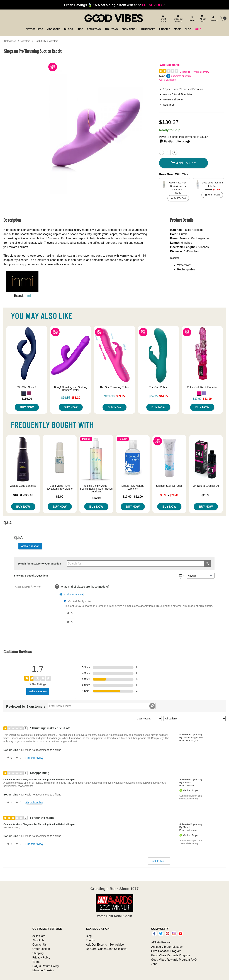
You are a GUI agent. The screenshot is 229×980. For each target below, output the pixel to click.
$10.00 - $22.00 (133, 497)
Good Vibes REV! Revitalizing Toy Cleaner (60, 487)
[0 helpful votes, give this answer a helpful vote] (69, 613)
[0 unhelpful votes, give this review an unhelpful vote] (18, 758)
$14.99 (96, 498)
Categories (10, 41)
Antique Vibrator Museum (167, 947)
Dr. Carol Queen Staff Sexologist (107, 949)
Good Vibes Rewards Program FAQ (174, 960)
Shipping (38, 953)
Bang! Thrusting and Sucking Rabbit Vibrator (71, 389)
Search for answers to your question (39, 564)
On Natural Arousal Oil (206, 486)
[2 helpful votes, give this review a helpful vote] (9, 844)
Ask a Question (168, 80)
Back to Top (159, 861)
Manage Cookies (43, 970)
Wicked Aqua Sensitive (23, 486)
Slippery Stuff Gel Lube (169, 486)
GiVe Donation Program (166, 951)
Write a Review (201, 72)
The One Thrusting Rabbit (114, 387)
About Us (38, 940)
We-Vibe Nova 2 (27, 387)
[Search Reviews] (102, 706)
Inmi (28, 296)
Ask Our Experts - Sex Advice (105, 944)
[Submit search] (207, 564)
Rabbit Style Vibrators (46, 41)
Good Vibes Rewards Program (171, 955)
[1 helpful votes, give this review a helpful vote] (9, 803)
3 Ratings (185, 72)
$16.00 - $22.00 (23, 495)
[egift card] (163, 19)
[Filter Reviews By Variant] (195, 719)
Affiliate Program (162, 942)
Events (90, 940)
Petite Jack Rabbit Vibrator (202, 387)
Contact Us (39, 944)
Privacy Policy (41, 957)
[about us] (202, 19)
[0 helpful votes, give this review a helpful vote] (9, 758)
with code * (114, 5)
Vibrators (25, 41)
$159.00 (27, 399)
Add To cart (183, 163)
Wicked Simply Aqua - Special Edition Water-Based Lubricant (96, 489)
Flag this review (34, 758)
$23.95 (206, 495)
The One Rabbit (158, 387)
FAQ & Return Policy (46, 966)
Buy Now (27, 407)
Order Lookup (41, 949)
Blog (89, 936)
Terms (36, 962)
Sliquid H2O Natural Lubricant (133, 487)
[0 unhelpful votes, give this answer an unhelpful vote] (69, 622)
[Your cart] (223, 19)
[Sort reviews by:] (148, 719)
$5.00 (60, 497)
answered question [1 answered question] (181, 76)
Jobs (154, 964)
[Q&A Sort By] (201, 576)
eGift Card (39, 936)
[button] (24, 393)
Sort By (181, 576)
